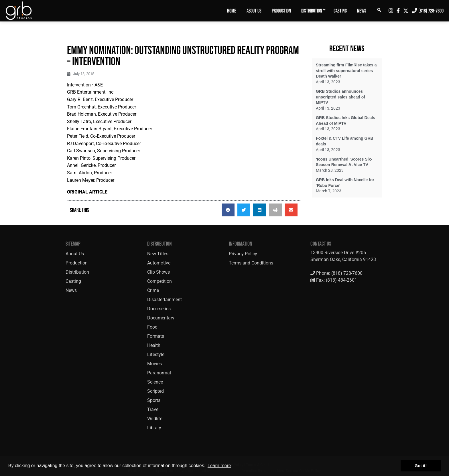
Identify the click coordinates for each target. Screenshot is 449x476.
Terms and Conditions (251, 263)
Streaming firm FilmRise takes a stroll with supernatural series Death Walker (346, 71)
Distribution (312, 11)
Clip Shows (158, 272)
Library (154, 428)
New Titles (158, 254)
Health (154, 345)
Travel (153, 409)
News (362, 11)
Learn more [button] (219, 466)
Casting (340, 11)
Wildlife (155, 419)
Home (232, 11)
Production (281, 11)
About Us (254, 11)
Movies (154, 364)
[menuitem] (232, 11)
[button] (228, 210)
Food (152, 327)
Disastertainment (165, 300)
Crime (153, 290)
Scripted (155, 391)
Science (155, 382)
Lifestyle (156, 354)
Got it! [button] (421, 466)
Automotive (159, 263)
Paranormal (159, 373)
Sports (154, 400)
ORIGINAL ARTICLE (87, 192)
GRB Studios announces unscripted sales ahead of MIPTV (340, 97)
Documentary (161, 318)
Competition (159, 281)
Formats (156, 336)
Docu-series (159, 309)
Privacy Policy (243, 254)
